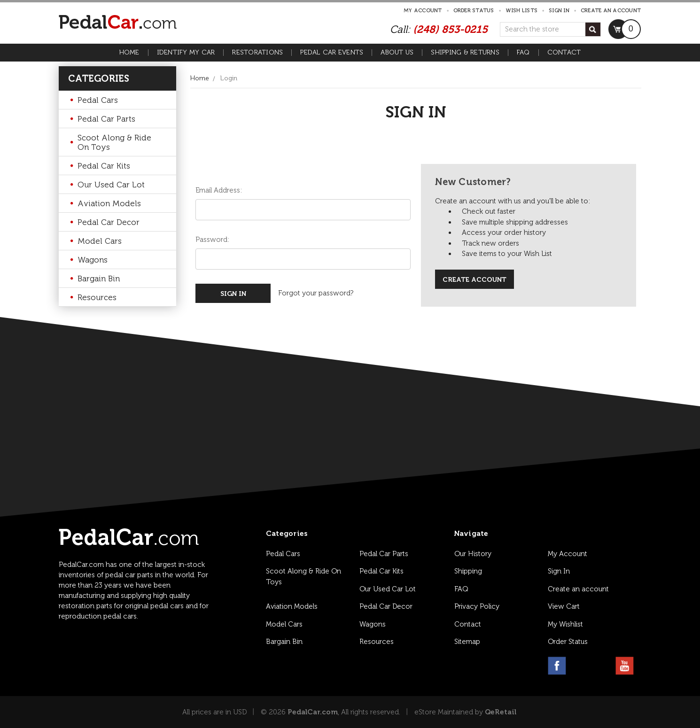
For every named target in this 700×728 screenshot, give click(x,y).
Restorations (257, 53)
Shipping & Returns (465, 53)
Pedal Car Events (332, 53)
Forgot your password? (316, 293)
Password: (212, 240)
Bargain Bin (99, 279)
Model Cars (100, 241)
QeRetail (501, 712)
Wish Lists (522, 11)
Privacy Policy (477, 606)
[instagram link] (579, 666)
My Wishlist (565, 624)
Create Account (474, 280)
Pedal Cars (98, 100)
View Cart (564, 606)
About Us (397, 53)
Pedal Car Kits (104, 166)
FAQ (523, 53)
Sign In (559, 571)
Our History (473, 554)
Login (229, 78)
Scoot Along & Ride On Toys (114, 142)
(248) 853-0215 (450, 29)
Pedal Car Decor (109, 222)
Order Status (474, 11)
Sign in (559, 11)
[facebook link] (557, 666)
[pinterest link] (602, 666)
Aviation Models (109, 203)
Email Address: (219, 190)
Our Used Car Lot (111, 185)
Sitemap (467, 642)
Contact (564, 53)
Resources (97, 297)
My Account (423, 11)
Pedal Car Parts (106, 119)
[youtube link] (625, 666)
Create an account (611, 11)
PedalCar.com (313, 712)
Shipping (468, 571)
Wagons (93, 260)
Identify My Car (186, 53)
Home (129, 53)
